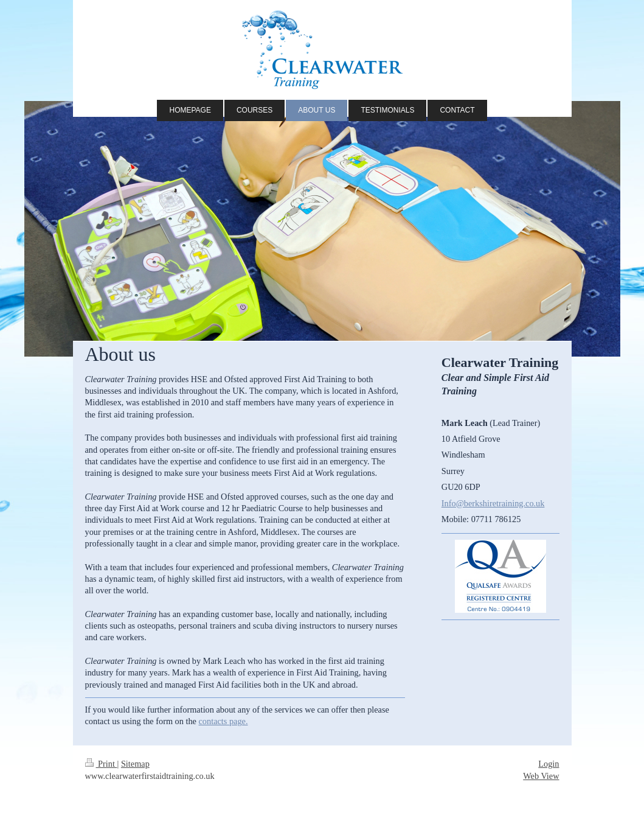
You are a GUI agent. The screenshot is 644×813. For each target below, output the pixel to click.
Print (101, 764)
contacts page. (223, 721)
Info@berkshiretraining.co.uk (493, 503)
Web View (541, 776)
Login (549, 764)
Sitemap (135, 764)
